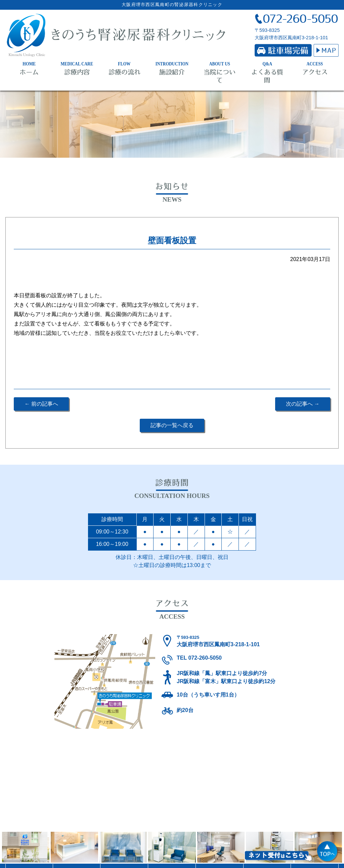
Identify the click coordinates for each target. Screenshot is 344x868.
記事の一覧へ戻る (172, 425)
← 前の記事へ (41, 404)
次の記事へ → (303, 404)
